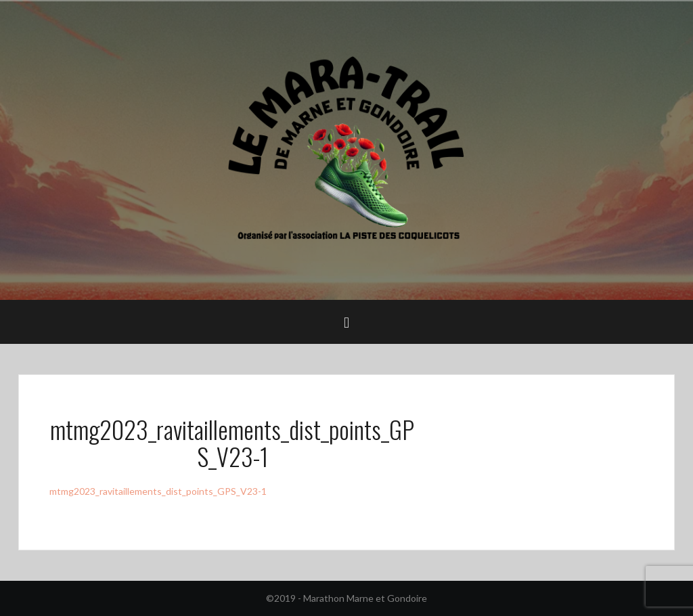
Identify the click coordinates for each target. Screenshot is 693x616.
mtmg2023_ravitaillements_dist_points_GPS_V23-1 (158, 491)
